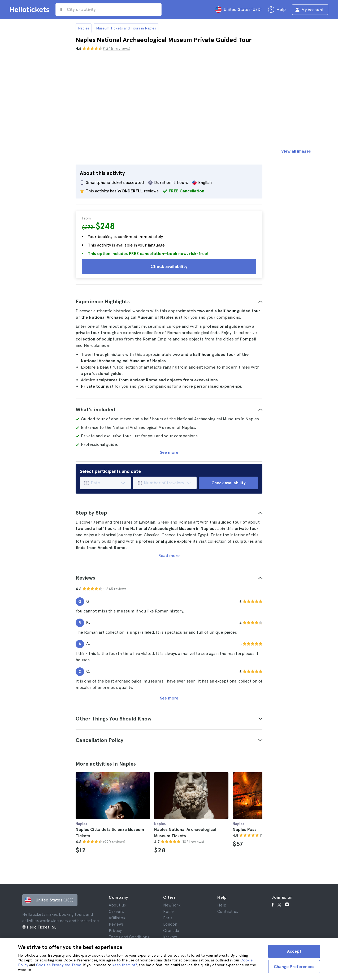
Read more (169, 556)
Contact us (228, 912)
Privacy (115, 931)
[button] (169, 301)
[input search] (109, 10)
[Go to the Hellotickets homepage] (31, 10)
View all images (296, 151)
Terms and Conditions (129, 937)
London (170, 924)
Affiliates (117, 918)
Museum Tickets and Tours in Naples (126, 28)
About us (117, 905)
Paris (168, 918)
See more (169, 452)
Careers (116, 912)
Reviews (116, 924)
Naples (84, 28)
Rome (168, 912)
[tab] (169, 301)
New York (172, 905)
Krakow (170, 937)
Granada (171, 931)
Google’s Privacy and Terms (59, 965)
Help (222, 905)
